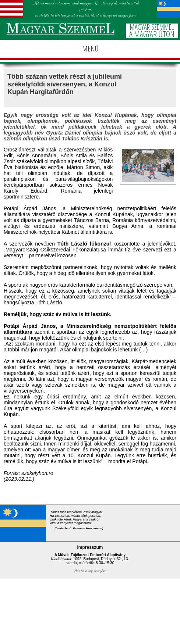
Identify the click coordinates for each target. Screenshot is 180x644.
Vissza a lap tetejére (90, 571)
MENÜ (90, 49)
